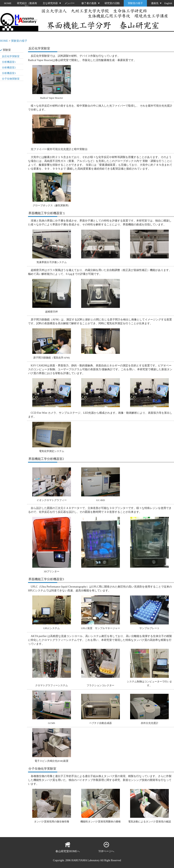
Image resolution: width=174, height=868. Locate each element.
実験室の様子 (135, 3)
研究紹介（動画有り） (27, 4)
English (168, 3)
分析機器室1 (9, 62)
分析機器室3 (9, 73)
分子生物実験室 (11, 79)
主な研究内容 (50, 3)
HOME (8, 3)
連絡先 (155, 3)
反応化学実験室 (11, 56)
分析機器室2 (9, 68)
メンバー (70, 3)
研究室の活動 (112, 3)
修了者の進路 (89, 3)
